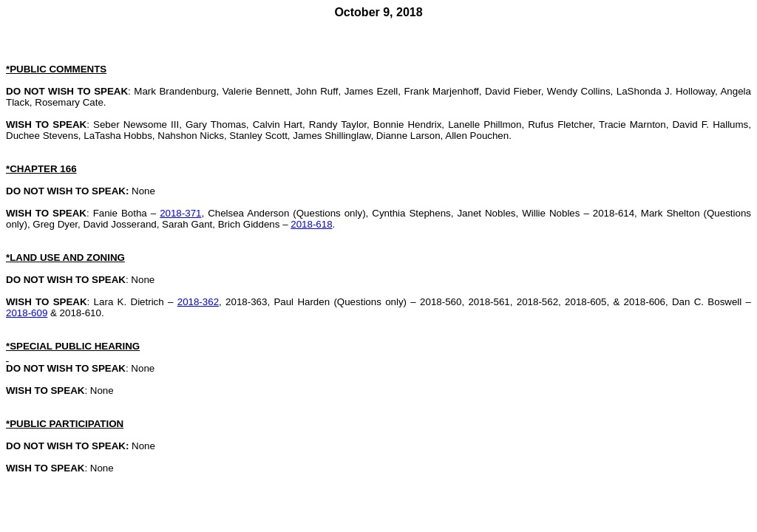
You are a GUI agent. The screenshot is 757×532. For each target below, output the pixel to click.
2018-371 (180, 213)
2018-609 (27, 313)
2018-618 (311, 224)
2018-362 (198, 302)
